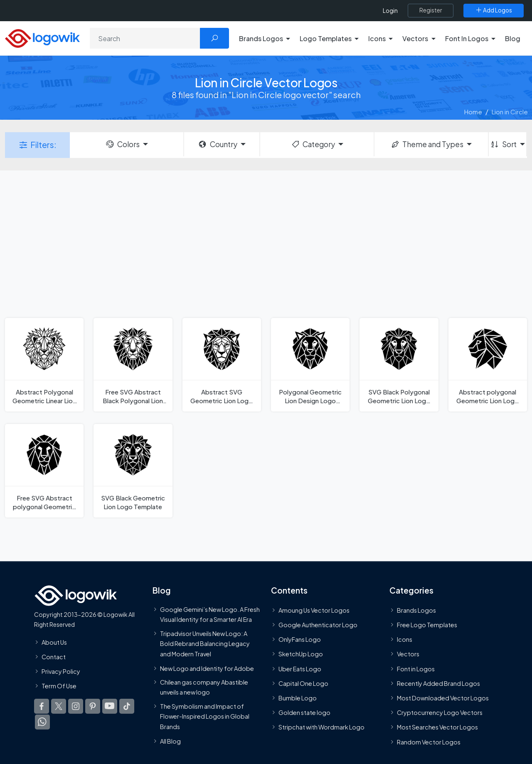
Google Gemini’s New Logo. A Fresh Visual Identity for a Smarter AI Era (210, 614)
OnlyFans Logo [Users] (300, 639)
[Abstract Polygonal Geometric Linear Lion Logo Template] (44, 365)
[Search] (145, 38)
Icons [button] (377, 38)
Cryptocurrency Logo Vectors (440, 712)
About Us (54, 642)
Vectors (408, 654)
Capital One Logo (303, 683)
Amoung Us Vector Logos (314, 610)
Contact (54, 657)
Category (313, 144)
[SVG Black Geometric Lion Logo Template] (133, 471)
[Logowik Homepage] (42, 37)
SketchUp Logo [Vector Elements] (301, 654)
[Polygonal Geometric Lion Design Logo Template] (310, 365)
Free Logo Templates (427, 625)
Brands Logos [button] (261, 38)
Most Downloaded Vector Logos (443, 698)
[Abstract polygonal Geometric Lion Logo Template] (488, 365)
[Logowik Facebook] (42, 706)
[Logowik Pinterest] (93, 706)
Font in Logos (416, 669)
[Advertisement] (266, 243)
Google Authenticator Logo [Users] (318, 625)
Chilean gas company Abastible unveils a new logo (204, 687)
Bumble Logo (298, 698)
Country (217, 144)
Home (473, 112)
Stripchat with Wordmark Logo (321, 727)
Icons (405, 639)
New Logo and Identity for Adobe (207, 668)
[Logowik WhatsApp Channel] (42, 722)
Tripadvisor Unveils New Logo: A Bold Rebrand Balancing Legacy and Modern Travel (205, 644)
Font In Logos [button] (467, 38)
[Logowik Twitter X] (59, 706)
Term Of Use (59, 686)
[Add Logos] (494, 10)
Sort (503, 144)
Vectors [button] (415, 38)
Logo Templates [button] (326, 38)
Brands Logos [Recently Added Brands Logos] (416, 610)
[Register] (431, 10)
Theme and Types (427, 144)
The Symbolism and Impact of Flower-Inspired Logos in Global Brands (205, 716)
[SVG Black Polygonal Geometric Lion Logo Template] (399, 365)
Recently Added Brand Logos (438, 683)
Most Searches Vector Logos (437, 727)
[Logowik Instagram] (76, 706)
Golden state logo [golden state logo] (304, 712)
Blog (513, 38)
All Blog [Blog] (170, 741)
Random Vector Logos (429, 742)
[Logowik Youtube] (110, 706)
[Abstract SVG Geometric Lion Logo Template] (222, 365)
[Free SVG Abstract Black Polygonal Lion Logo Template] (133, 365)
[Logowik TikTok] (127, 706)
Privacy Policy (61, 671)
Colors (122, 144)
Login (390, 11)
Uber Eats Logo (300, 669)
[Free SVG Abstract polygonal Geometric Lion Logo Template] (44, 471)
